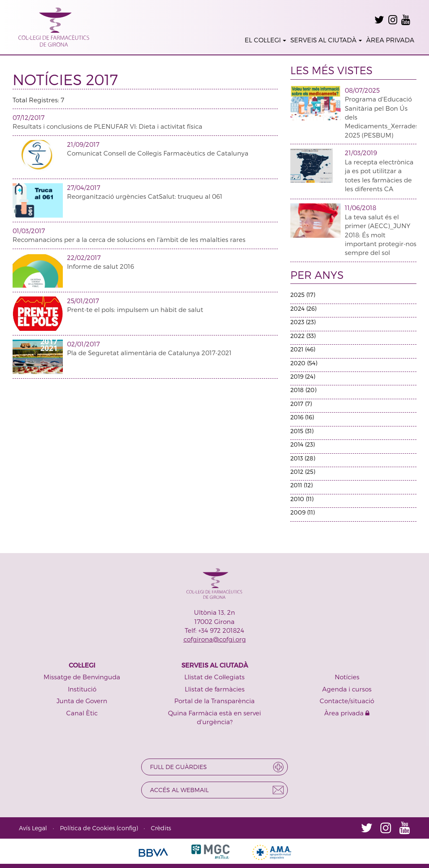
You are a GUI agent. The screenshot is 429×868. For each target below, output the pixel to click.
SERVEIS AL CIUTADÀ (326, 40)
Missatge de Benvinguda (82, 677)
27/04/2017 (84, 187)
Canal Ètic (82, 713)
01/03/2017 (29, 231)
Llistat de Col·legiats (214, 677)
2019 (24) (303, 376)
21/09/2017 (83, 144)
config (127, 828)
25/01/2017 (83, 301)
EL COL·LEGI (265, 40)
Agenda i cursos (347, 689)
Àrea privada (347, 713)
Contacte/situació (347, 701)
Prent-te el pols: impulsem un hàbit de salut (135, 309)
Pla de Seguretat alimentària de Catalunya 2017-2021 (149, 353)
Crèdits (161, 828)
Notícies (347, 677)
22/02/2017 (84, 257)
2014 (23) (302, 444)
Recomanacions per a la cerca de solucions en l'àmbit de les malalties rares (129, 239)
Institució (82, 689)
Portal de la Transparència (214, 701)
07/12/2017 (28, 117)
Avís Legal (33, 828)
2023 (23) (303, 322)
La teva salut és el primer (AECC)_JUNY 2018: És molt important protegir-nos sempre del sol (381, 235)
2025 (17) (303, 295)
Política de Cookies (87, 828)
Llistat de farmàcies (215, 689)
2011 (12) (301, 485)
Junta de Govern (82, 701)
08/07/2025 (362, 90)
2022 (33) (303, 336)
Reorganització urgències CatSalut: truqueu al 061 (145, 196)
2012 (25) (303, 472)
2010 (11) (302, 499)
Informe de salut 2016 (101, 266)
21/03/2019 (361, 153)
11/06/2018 (361, 208)
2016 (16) (302, 417)
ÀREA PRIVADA (390, 40)
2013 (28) (303, 458)
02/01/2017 (83, 344)
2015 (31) (302, 431)
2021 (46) (303, 349)
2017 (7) (301, 404)
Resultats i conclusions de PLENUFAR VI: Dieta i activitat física (107, 126)
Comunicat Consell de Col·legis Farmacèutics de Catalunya (158, 153)
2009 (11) (302, 512)
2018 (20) (303, 390)
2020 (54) (304, 363)
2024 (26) (303, 308)
